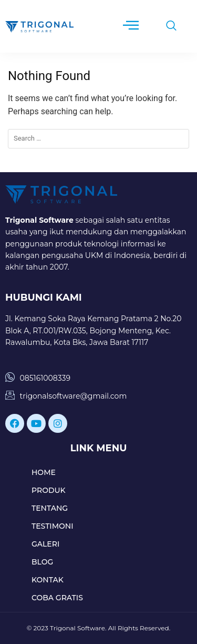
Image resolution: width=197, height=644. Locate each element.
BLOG (42, 562)
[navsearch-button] (166, 26)
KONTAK (48, 580)
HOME (44, 472)
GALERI (45, 544)
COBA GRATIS (57, 598)
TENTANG (50, 508)
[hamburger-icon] (131, 26)
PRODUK (49, 490)
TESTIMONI (53, 526)
